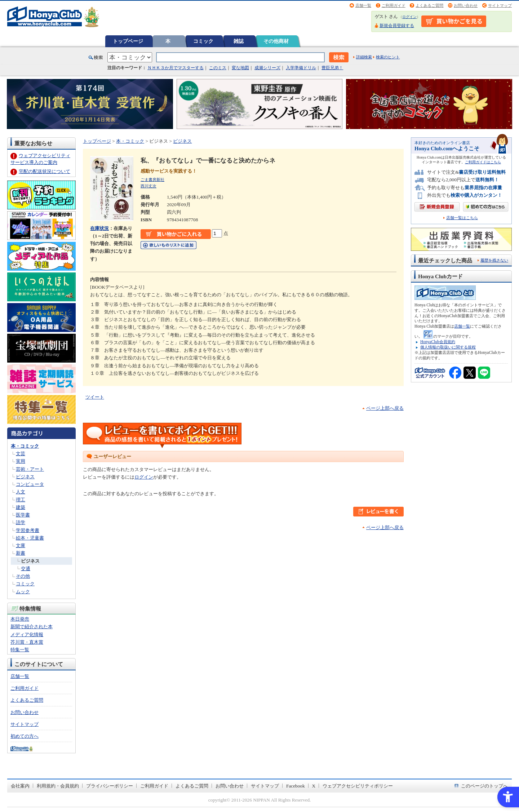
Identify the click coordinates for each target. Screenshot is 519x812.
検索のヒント (388, 57)
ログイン (409, 17)
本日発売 (20, 619)
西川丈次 (148, 186)
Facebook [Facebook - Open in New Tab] (296, 786)
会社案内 (20, 786)
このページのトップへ (484, 786)
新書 (21, 553)
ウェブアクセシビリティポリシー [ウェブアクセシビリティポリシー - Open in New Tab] (358, 786)
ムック (23, 592)
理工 (21, 500)
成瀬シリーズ (267, 68)
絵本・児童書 (30, 538)
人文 (21, 492)
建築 (21, 507)
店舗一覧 (363, 5)
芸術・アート (30, 469)
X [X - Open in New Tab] (314, 786)
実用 (21, 461)
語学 (21, 522)
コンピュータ (30, 484)
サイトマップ (500, 5)
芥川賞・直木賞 (27, 642)
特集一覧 (20, 650)
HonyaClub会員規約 (438, 342)
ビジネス (25, 477)
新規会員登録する (397, 26)
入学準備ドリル (301, 68)
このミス (218, 68)
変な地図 (240, 68)
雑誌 (239, 41)
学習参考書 (28, 530)
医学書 (23, 515)
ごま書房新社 (152, 179)
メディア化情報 (27, 634)
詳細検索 (364, 57)
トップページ (128, 41)
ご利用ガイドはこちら (483, 162)
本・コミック (25, 446)
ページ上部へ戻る (385, 408)
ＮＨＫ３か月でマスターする (176, 68)
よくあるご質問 (429, 5)
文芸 (21, 454)
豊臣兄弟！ (332, 68)
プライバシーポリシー (110, 786)
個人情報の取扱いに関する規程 (448, 347)
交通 (26, 569)
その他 (23, 576)
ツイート (95, 397)
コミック (203, 41)
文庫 (21, 545)
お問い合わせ (466, 5)
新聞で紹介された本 (32, 627)
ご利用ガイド (394, 5)
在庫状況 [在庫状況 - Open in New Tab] (99, 228)
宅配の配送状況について (45, 171)
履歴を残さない (494, 260)
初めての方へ (25, 736)
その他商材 (276, 41)
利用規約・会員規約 (58, 786)
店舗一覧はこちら (462, 218)
